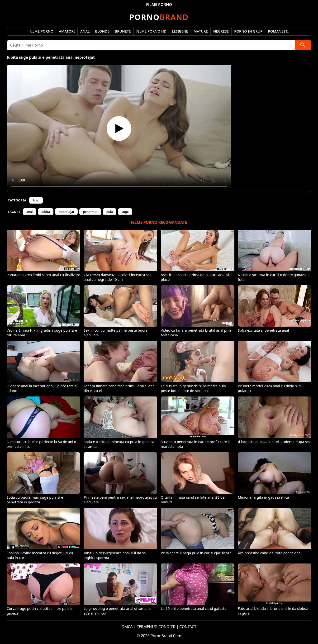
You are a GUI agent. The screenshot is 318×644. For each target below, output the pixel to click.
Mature (201, 31)
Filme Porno (41, 31)
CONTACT (188, 627)
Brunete (123, 31)
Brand (159, 17)
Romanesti (278, 31)
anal (30, 212)
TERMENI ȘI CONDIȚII (156, 627)
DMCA (127, 627)
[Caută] (303, 45)
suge (125, 212)
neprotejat (66, 212)
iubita (46, 212)
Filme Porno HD (151, 31)
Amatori (67, 31)
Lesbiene (180, 31)
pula (110, 212)
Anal (85, 31)
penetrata (90, 212)
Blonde (102, 31)
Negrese (221, 31)
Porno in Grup (248, 31)
